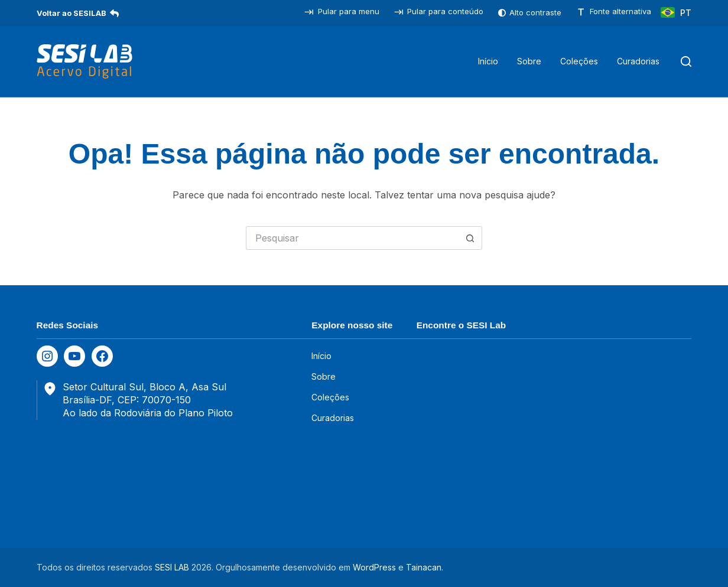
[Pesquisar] (686, 61)
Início (488, 61)
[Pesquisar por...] (352, 238)
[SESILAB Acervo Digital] (84, 61)
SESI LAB (172, 567)
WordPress (374, 567)
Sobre (529, 61)
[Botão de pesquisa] (470, 238)
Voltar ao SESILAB (78, 13)
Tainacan (424, 567)
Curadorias (638, 61)
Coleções (579, 61)
